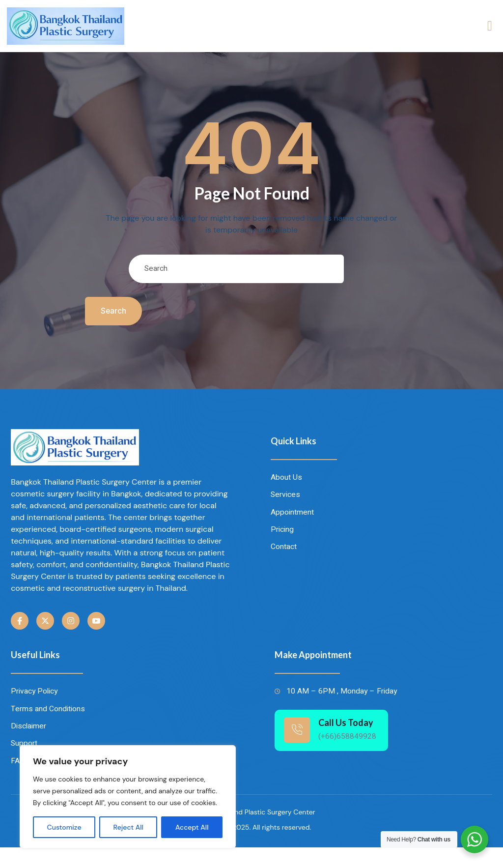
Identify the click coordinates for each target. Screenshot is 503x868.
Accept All (192, 827)
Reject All (128, 827)
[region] (128, 797)
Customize (64, 827)
